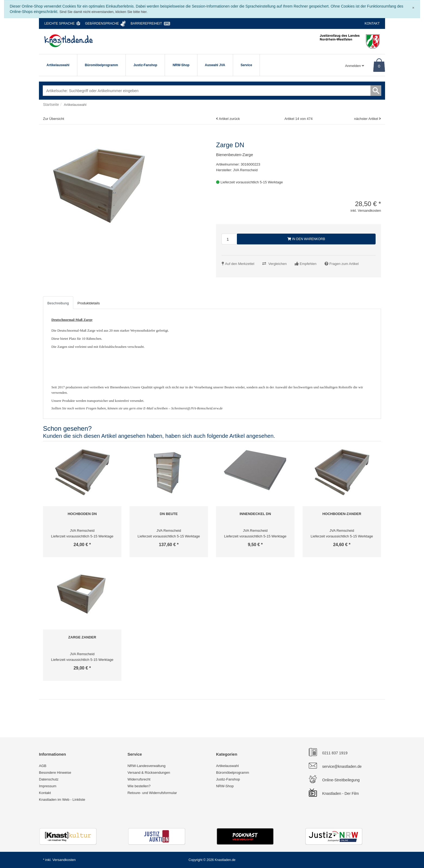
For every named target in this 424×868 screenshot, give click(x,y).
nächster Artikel (367, 119)
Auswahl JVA (215, 65)
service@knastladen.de (342, 766)
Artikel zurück (229, 119)
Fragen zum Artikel (344, 264)
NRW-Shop (181, 65)
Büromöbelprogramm (102, 65)
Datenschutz (49, 779)
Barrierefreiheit (146, 23)
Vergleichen (277, 264)
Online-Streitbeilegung (341, 780)
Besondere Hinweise (55, 773)
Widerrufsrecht (139, 779)
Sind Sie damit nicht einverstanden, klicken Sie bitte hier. (104, 12)
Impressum (48, 786)
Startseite (51, 105)
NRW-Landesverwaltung (146, 766)
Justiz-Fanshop (145, 65)
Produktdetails (89, 303)
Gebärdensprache (102, 23)
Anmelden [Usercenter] (355, 66)
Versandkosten (64, 860)
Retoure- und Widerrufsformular (152, 793)
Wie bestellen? (139, 786)
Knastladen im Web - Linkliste (62, 800)
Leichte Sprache (59, 23)
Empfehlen (308, 264)
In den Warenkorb (306, 239)
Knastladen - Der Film (341, 793)
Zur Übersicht (54, 119)
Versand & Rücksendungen (149, 773)
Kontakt (372, 23)
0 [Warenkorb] (379, 66)
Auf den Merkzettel (240, 264)
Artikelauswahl (58, 65)
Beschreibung (58, 303)
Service (246, 65)
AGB (43, 766)
